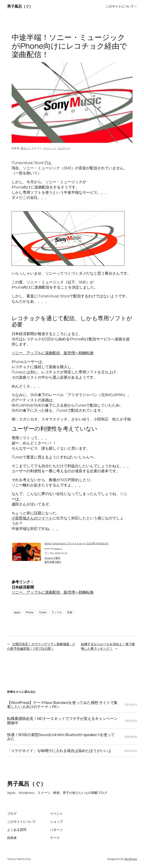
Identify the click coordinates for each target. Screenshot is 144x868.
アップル (57, 612)
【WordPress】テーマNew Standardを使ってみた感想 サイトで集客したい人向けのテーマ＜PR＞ (62, 705)
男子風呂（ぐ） (20, 6)
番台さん (26, 148)
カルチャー (64, 148)
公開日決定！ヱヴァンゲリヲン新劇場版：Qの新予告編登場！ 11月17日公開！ (41, 646)
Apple (17, 612)
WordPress (131, 859)
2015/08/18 (131, 737)
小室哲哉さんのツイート (32, 518)
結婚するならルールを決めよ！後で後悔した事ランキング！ (108, 646)
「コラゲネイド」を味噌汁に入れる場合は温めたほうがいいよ (59, 751)
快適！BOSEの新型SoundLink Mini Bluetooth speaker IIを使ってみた (61, 737)
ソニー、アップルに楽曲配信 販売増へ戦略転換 (53, 353)
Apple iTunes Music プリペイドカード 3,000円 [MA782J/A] (76, 543)
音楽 (70, 612)
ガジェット (50, 148)
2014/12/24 (131, 751)
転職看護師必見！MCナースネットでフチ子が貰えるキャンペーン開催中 (62, 721)
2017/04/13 (131, 705)
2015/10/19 (131, 721)
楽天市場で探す (53, 562)
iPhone (29, 612)
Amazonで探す (52, 558)
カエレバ (58, 549)
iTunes (42, 612)
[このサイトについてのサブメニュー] (136, 6)
